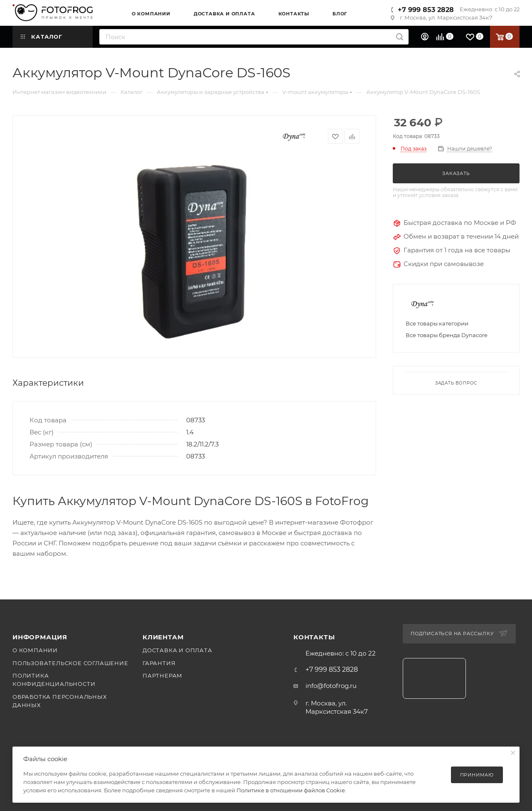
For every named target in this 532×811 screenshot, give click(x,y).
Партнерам (163, 675)
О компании (35, 650)
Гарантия (159, 663)
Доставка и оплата (177, 650)
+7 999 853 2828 (426, 10)
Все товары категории (437, 323)
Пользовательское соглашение (70, 663)
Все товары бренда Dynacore (447, 335)
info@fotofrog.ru (331, 686)
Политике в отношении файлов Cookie (291, 790)
